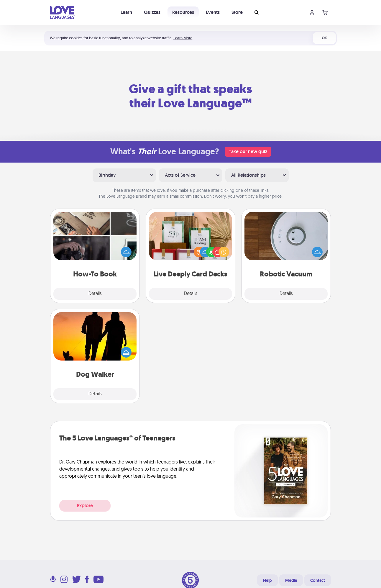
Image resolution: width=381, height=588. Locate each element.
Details (95, 294)
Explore (85, 506)
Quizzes (152, 12)
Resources (183, 12)
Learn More (183, 38)
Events (213, 12)
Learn (126, 12)
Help (267, 580)
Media (291, 580)
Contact (318, 580)
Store (237, 12)
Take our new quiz (248, 151)
